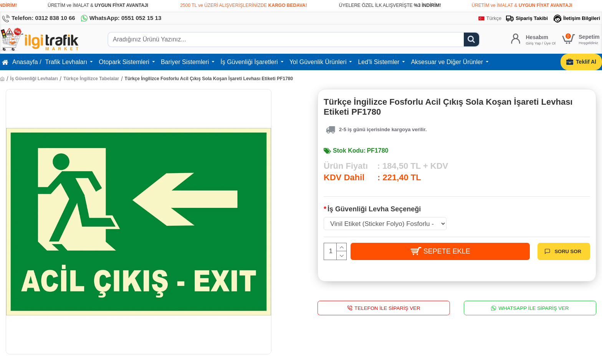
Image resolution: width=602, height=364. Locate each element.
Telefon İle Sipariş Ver (387, 308)
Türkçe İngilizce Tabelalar (91, 79)
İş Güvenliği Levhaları (34, 79)
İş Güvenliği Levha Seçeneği (374, 209)
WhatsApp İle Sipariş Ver (533, 308)
